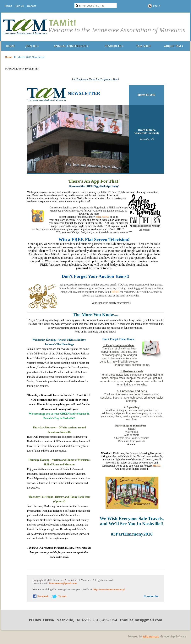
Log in (157, 6)
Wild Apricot (151, 636)
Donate (32, 6)
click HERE (102, 217)
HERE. (157, 466)
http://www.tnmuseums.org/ (109, 589)
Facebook (43, 596)
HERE (115, 292)
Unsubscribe (151, 596)
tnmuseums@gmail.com (63, 583)
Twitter (62, 596)
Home (8, 6)
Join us (20, 6)
